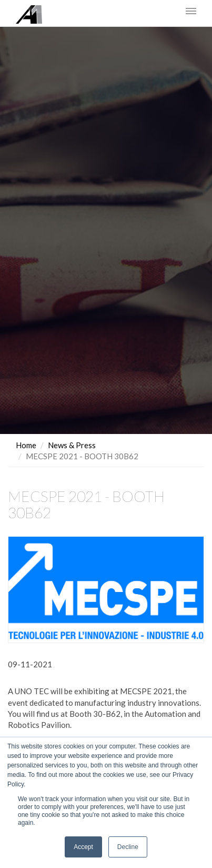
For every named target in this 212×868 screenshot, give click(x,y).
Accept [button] (83, 847)
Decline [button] (128, 847)
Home (26, 445)
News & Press (72, 445)
